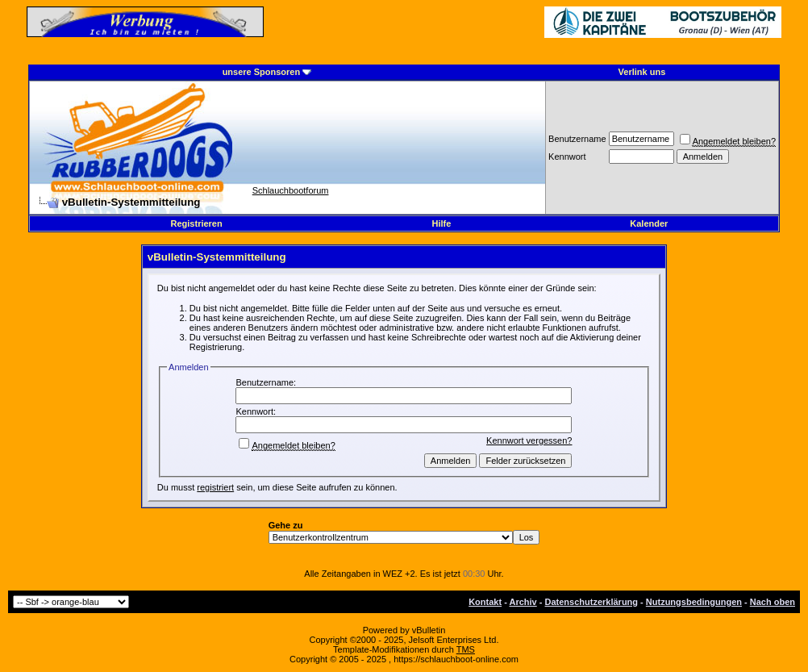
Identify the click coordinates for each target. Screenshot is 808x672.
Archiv (523, 602)
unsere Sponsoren (262, 72)
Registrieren (197, 223)
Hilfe (442, 223)
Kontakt (485, 602)
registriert (215, 487)
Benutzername (577, 139)
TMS (466, 649)
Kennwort (567, 157)
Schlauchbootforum (291, 190)
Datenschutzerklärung (592, 602)
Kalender (649, 223)
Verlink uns (642, 72)
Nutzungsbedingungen (694, 602)
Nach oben (773, 602)
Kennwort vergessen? (529, 440)
